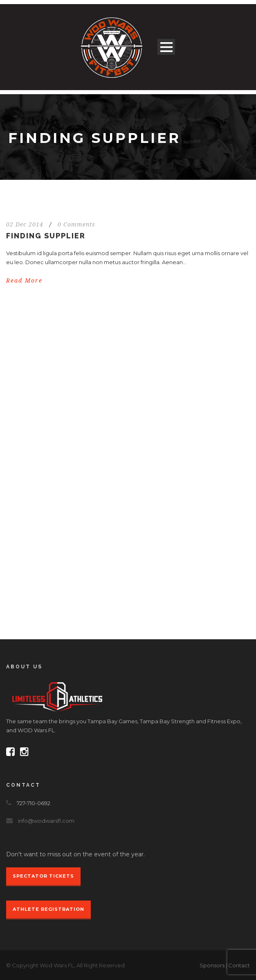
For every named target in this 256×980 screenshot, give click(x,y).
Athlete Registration (48, 909)
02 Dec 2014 (25, 224)
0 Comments (76, 224)
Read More (24, 281)
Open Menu (166, 47)
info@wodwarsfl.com (46, 821)
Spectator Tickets (43, 876)
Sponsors (212, 965)
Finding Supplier (46, 236)
